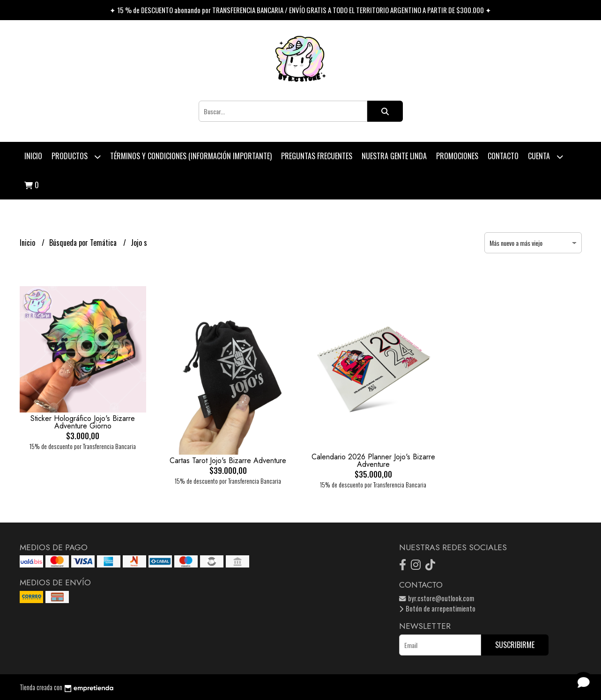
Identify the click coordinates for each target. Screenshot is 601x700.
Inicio (33, 156)
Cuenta (545, 157)
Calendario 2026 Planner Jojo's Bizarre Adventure (373, 461)
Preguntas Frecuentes (317, 156)
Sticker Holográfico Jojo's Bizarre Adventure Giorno (83, 422)
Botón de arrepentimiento (437, 608)
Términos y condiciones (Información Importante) (191, 156)
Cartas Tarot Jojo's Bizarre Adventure (228, 461)
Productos (76, 157)
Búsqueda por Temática (84, 243)
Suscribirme (515, 645)
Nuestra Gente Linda (394, 156)
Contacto (503, 156)
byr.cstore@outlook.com (437, 598)
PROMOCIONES (457, 156)
